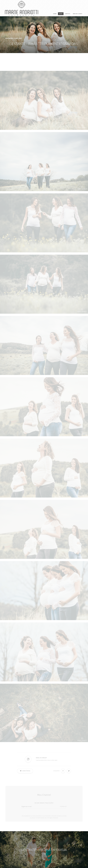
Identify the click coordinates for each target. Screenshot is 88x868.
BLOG (61, 14)
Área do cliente (78, 14)
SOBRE (55, 14)
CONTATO (68, 14)
